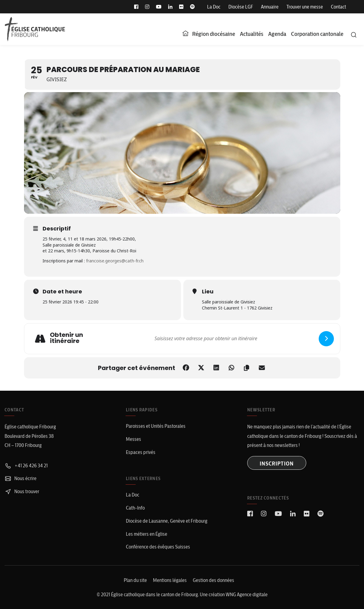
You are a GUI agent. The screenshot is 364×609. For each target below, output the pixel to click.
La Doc (214, 7)
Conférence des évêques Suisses (158, 547)
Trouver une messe (305, 7)
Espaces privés (141, 452)
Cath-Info (135, 508)
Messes (133, 439)
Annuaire (270, 7)
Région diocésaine (214, 34)
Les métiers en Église (147, 534)
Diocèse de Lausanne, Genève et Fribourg (167, 521)
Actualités (252, 34)
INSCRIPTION (277, 464)
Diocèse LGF (241, 7)
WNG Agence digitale (247, 594)
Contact (338, 7)
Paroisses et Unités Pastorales (156, 426)
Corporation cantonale (317, 34)
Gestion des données (213, 580)
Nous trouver (22, 491)
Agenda (277, 34)
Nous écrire (21, 478)
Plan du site (135, 580)
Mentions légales (170, 580)
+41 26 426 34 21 (26, 465)
